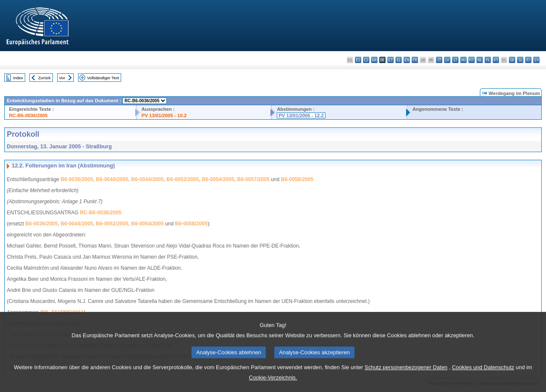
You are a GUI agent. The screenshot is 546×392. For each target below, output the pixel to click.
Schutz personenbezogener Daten (406, 379)
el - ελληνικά (399, 60)
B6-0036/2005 (77, 179)
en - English (407, 60)
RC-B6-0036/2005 (28, 115)
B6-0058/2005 (297, 179)
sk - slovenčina (512, 60)
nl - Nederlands (480, 60)
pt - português (496, 60)
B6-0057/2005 (253, 179)
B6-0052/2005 (183, 179)
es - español (358, 60)
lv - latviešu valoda (447, 60)
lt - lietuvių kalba (455, 60)
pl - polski (488, 60)
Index (18, 78)
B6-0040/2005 (112, 179)
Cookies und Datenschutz (483, 379)
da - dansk (374, 60)
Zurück (45, 78)
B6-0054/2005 (218, 179)
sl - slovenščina (520, 60)
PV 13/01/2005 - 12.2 (301, 115)
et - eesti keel (391, 60)
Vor (62, 78)
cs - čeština (366, 60)
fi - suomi (528, 60)
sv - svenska (536, 60)
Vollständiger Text (103, 78)
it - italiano (439, 60)
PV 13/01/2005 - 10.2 (164, 115)
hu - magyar (463, 60)
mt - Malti (472, 60)
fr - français (415, 60)
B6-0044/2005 (148, 179)
